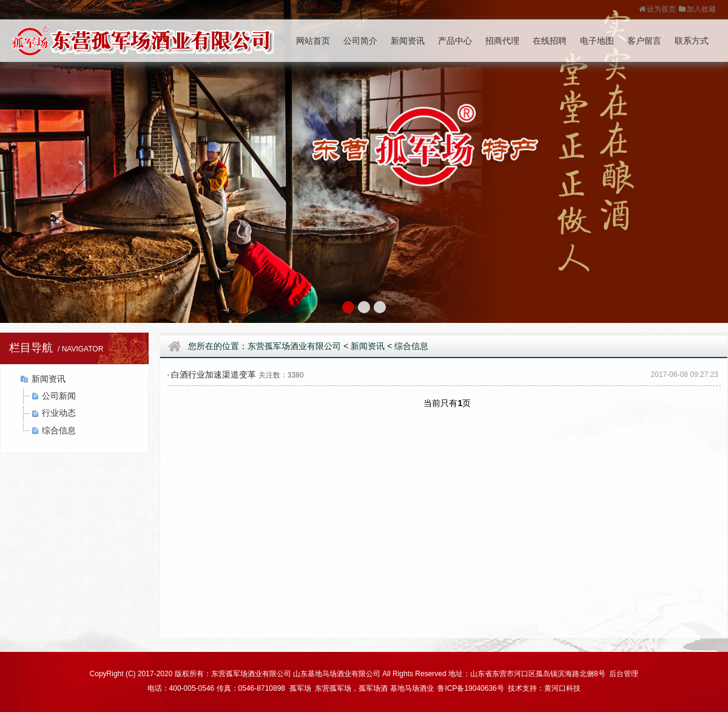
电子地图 (597, 41)
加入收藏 (697, 9)
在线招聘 (550, 41)
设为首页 (657, 9)
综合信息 (59, 430)
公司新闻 (59, 396)
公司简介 (360, 41)
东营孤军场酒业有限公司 (294, 346)
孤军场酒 (373, 688)
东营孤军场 (333, 688)
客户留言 (644, 41)
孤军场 (299, 688)
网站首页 (313, 41)
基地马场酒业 (412, 688)
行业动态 (59, 413)
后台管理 (624, 674)
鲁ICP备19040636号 (470, 688)
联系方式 (692, 41)
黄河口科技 (562, 688)
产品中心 (455, 41)
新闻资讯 (408, 41)
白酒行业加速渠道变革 (214, 375)
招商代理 (502, 41)
